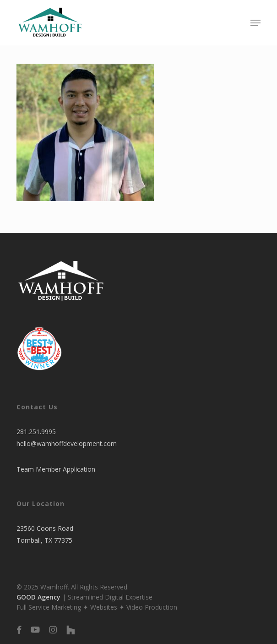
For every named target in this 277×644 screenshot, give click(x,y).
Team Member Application (56, 469)
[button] (255, 23)
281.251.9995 (36, 432)
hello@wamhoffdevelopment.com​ (67, 443)
